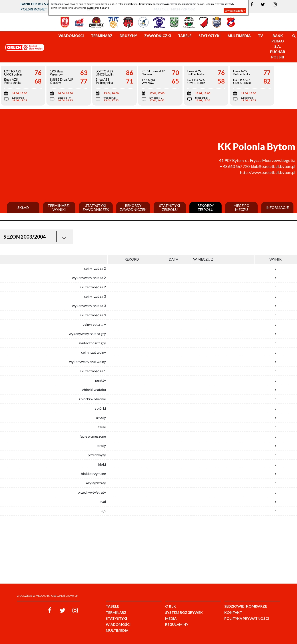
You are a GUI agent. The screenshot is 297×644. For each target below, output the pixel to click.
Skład (23, 207)
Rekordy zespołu (206, 207)
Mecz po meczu (241, 207)
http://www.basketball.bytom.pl (268, 172)
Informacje (277, 207)
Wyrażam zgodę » (235, 11)
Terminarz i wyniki (59, 207)
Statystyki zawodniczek (96, 207)
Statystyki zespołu (170, 207)
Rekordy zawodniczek (133, 207)
